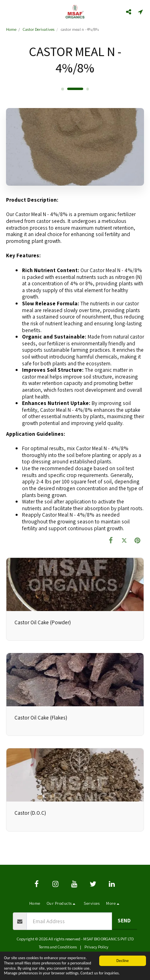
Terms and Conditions (58, 947)
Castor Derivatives (39, 29)
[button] (9, 12)
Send (124, 920)
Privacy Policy (96, 947)
